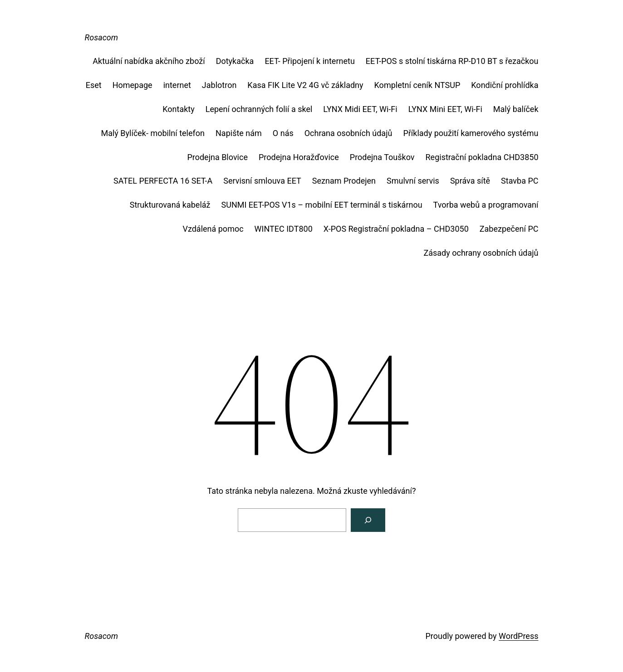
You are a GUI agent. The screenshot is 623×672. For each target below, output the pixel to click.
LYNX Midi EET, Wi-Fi (360, 109)
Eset (94, 85)
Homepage (132, 85)
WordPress (518, 636)
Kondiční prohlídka (505, 85)
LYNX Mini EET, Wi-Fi (445, 109)
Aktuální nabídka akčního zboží (149, 61)
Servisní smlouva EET (262, 181)
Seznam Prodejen (344, 181)
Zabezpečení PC (509, 229)
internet (177, 85)
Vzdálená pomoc (213, 229)
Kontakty (178, 109)
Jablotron (219, 85)
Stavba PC (520, 181)
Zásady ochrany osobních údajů (481, 253)
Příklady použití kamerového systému (471, 133)
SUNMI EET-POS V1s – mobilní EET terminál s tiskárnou (322, 205)
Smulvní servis (413, 181)
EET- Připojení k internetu (309, 61)
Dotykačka (235, 61)
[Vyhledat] (368, 520)
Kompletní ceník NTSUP (417, 85)
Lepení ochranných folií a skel (259, 109)
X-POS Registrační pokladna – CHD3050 (396, 229)
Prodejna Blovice (217, 157)
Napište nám (239, 133)
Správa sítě (470, 181)
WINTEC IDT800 (284, 229)
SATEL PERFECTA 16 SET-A (163, 181)
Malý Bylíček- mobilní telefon (153, 133)
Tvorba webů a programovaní (486, 205)
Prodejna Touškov (382, 157)
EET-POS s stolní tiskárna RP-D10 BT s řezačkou (452, 61)
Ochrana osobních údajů (348, 133)
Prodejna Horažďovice (299, 157)
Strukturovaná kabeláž (170, 205)
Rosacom (102, 37)
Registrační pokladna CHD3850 (482, 157)
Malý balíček (516, 109)
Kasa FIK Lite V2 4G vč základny (305, 85)
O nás (283, 133)
